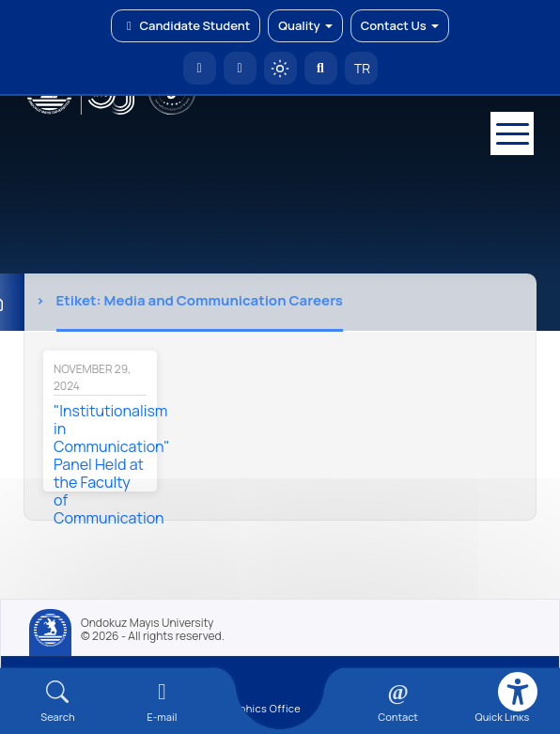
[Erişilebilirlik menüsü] (518, 692)
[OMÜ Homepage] (200, 68)
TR (361, 68)
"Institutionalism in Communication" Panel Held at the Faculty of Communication (112, 464)
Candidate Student (186, 25)
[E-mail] (162, 702)
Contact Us (400, 25)
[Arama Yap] (321, 68)
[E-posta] (240, 68)
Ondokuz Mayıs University (147, 623)
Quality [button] (305, 25)
